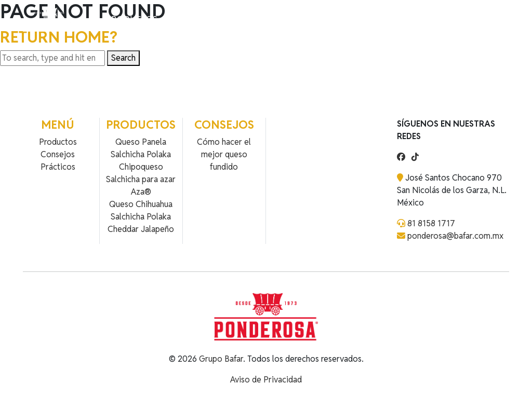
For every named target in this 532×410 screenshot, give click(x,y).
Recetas (181, 19)
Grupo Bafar (221, 359)
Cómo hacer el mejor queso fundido (224, 154)
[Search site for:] (52, 58)
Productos (132, 19)
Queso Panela (141, 142)
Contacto (227, 19)
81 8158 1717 (431, 223)
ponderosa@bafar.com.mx (455, 236)
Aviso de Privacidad (266, 380)
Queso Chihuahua (141, 204)
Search (123, 58)
